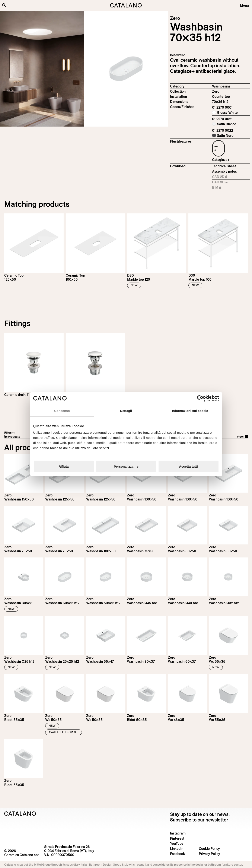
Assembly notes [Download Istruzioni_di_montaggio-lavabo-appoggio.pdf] (224, 171)
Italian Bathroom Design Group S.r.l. (104, 865)
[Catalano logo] (126, 5)
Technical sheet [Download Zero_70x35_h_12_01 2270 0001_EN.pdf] (224, 166)
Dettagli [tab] (126, 411)
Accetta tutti (188, 466)
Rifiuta (63, 466)
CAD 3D (223, 182)
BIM (223, 188)
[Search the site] (4, 5)
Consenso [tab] (62, 411)
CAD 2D (223, 177)
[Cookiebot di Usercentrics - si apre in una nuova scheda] (200, 398)
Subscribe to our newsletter (199, 820)
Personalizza (126, 466)
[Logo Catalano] (20, 814)
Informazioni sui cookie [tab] (190, 411)
